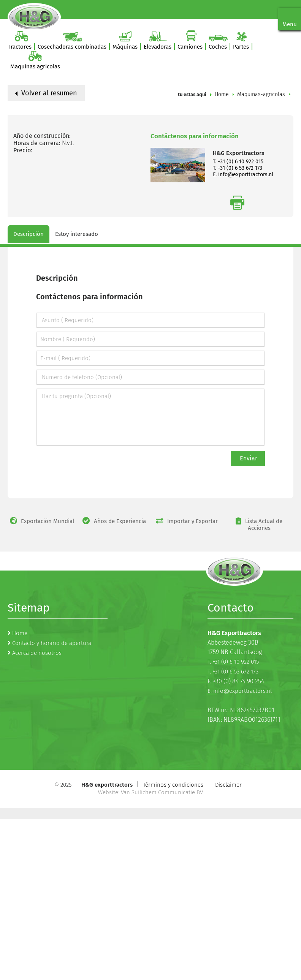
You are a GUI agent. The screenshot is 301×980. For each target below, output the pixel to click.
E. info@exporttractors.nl (240, 691)
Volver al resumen (46, 93)
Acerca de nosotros (37, 653)
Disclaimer (228, 785)
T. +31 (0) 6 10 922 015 (238, 162)
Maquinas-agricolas (261, 94)
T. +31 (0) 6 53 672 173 (238, 168)
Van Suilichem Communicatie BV (162, 792)
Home (222, 94)
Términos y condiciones (173, 785)
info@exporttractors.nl (246, 175)
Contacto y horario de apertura (52, 643)
